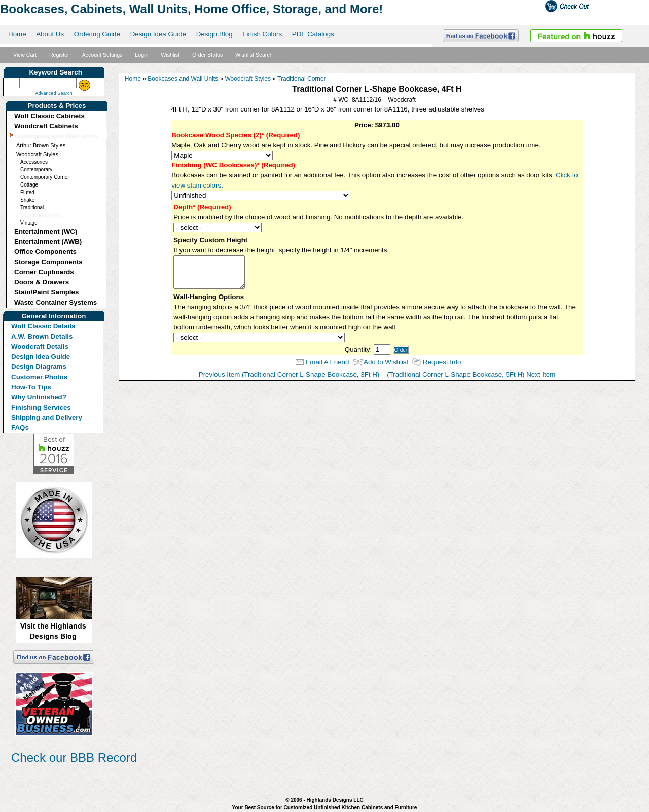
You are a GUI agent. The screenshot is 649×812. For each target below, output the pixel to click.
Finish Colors (262, 34)
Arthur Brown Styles (41, 145)
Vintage (29, 223)
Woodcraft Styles (37, 154)
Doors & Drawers (42, 282)
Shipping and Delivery (47, 417)
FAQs (20, 428)
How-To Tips (31, 387)
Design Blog (214, 34)
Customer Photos (39, 377)
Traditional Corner (41, 215)
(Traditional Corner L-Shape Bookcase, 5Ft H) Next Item (471, 374)
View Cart (25, 55)
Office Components (45, 252)
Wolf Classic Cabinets (49, 116)
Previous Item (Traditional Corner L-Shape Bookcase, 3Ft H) (289, 374)
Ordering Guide (97, 34)
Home (17, 34)
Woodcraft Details (40, 346)
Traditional (32, 208)
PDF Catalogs (313, 34)
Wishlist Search (254, 55)
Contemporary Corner (45, 177)
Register (59, 55)
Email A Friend (327, 362)
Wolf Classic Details (43, 326)
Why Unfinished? (39, 397)
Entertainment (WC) (46, 231)
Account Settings (102, 55)
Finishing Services (41, 407)
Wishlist (170, 55)
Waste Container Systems (56, 302)
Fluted (27, 192)
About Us (50, 34)
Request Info (442, 362)
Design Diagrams (39, 367)
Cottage (29, 185)
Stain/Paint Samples (46, 292)
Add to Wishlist (386, 362)
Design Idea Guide (158, 34)
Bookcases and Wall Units (56, 136)
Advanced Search (54, 93)
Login (141, 55)
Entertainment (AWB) (48, 242)
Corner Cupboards (44, 272)
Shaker (28, 200)
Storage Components (48, 262)
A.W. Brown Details (42, 336)
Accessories (34, 162)
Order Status (207, 55)
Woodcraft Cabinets (46, 126)
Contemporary (36, 170)
